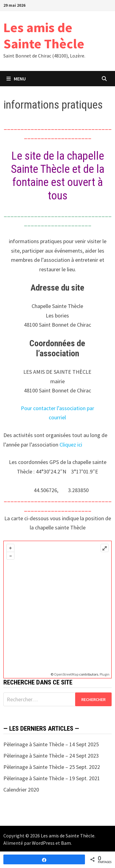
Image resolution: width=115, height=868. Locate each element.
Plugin (104, 674)
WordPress (43, 843)
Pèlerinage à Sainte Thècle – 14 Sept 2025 (51, 744)
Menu (16, 79)
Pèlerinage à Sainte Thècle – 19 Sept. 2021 (52, 778)
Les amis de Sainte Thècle (44, 35)
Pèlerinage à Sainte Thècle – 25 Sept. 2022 (52, 767)
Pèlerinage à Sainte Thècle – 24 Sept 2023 (51, 756)
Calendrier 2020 (21, 790)
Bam (66, 843)
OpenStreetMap (66, 674)
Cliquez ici (71, 445)
